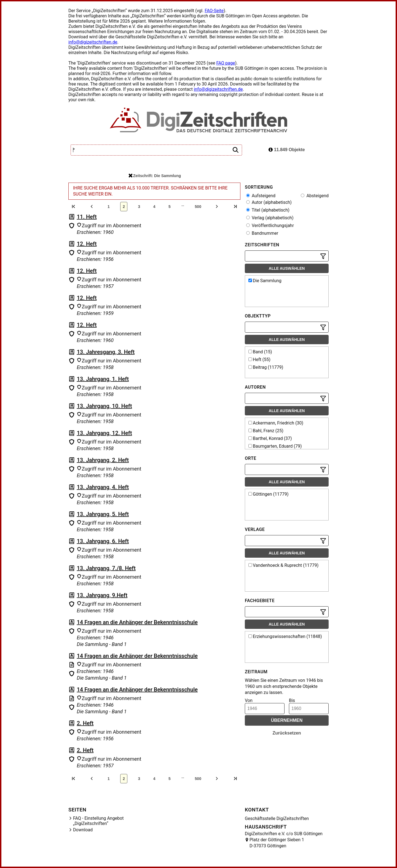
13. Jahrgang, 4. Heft (103, 487)
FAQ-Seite (214, 11)
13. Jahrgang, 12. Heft (104, 433)
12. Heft (87, 244)
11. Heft (87, 217)
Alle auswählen (287, 268)
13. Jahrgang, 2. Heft (103, 460)
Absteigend (315, 196)
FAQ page (226, 63)
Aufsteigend (261, 196)
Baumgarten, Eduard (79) (275, 446)
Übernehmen (287, 720)
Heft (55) (259, 360)
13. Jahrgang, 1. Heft (103, 379)
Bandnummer (262, 233)
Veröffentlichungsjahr (270, 225)
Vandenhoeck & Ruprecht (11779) (283, 565)
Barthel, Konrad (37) (270, 438)
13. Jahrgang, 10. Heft (104, 406)
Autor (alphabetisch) (269, 202)
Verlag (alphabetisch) (270, 218)
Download (83, 830)
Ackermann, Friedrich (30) (276, 423)
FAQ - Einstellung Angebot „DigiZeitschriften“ (98, 821)
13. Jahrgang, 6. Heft (103, 541)
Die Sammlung (265, 281)
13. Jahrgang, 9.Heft (102, 595)
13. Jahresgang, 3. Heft (106, 352)
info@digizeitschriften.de (93, 42)
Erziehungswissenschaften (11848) (285, 636)
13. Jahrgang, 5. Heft (103, 514)
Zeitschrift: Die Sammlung (155, 176)
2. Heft (85, 723)
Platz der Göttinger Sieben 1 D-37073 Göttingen (277, 843)
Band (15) (260, 352)
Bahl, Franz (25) (266, 431)
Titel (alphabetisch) (268, 210)
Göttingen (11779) (269, 494)
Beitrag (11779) (266, 367)
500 (198, 207)
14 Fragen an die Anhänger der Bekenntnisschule (137, 622)
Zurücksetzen (287, 733)
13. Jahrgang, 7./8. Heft (106, 568)
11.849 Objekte (287, 150)
